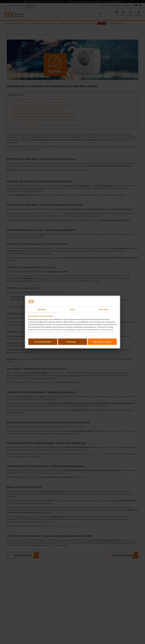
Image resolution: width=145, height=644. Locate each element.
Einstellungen (73, 342)
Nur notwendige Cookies (43, 342)
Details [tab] (73, 309)
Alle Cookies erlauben (102, 342)
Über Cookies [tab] (104, 309)
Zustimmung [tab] (41, 309)
